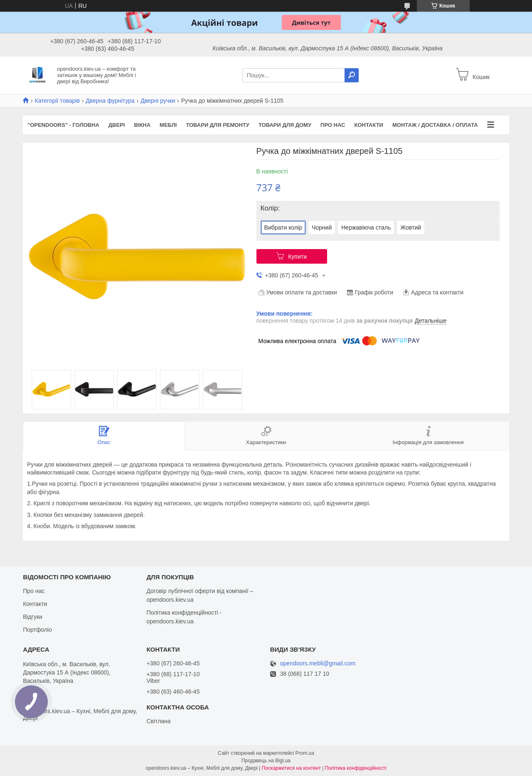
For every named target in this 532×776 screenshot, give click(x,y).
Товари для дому (285, 125)
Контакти (369, 125)
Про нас (333, 125)
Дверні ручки (158, 101)
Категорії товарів (57, 101)
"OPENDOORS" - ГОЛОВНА (63, 125)
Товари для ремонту (218, 125)
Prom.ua (305, 753)
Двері (117, 125)
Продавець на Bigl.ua (266, 761)
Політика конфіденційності (356, 768)
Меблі (168, 125)
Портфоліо (37, 630)
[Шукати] (352, 75)
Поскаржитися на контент (291, 768)
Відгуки (33, 617)
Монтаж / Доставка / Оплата (435, 125)
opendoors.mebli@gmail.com (318, 664)
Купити (297, 257)
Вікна (142, 125)
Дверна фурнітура (110, 101)
